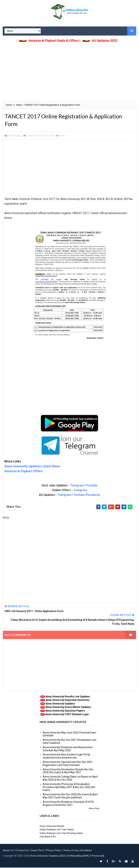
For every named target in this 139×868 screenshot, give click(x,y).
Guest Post (37, 851)
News (62, 136)
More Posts (94, 809)
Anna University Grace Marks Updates (68, 708)
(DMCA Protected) (94, 856)
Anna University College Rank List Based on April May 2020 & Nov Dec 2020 (70, 779)
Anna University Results (52, 827)
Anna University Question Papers (65, 711)
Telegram (77, 486)
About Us (8, 851)
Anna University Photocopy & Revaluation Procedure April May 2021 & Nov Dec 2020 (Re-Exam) (69, 788)
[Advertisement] (69, 69)
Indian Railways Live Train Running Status (61, 834)
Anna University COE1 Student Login (67, 715)
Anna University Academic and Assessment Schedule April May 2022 (68, 749)
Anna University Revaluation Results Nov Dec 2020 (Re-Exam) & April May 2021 (68, 771)
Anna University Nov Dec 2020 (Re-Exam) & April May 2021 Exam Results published (70, 797)
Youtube (92, 486)
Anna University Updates (60, 704)
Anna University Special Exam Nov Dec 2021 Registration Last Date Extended (68, 764)
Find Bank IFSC (48, 837)
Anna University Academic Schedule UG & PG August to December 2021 (68, 804)
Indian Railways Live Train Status (57, 830)
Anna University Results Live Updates (68, 697)
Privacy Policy (53, 851)
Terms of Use (71, 851)
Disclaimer (86, 851)
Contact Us (22, 851)
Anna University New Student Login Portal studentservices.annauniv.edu (66, 757)
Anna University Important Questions (68, 701)
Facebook (93, 496)
